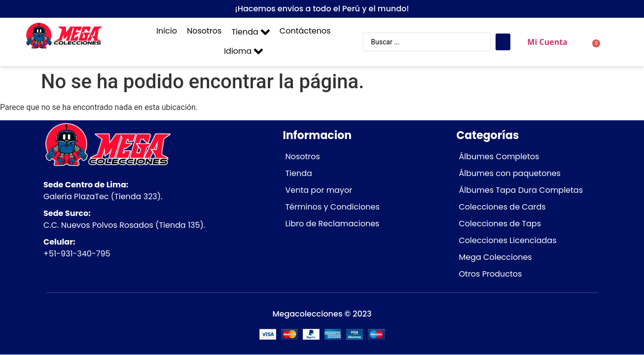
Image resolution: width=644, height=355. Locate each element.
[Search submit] (503, 42)
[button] (250, 32)
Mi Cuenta (547, 42)
